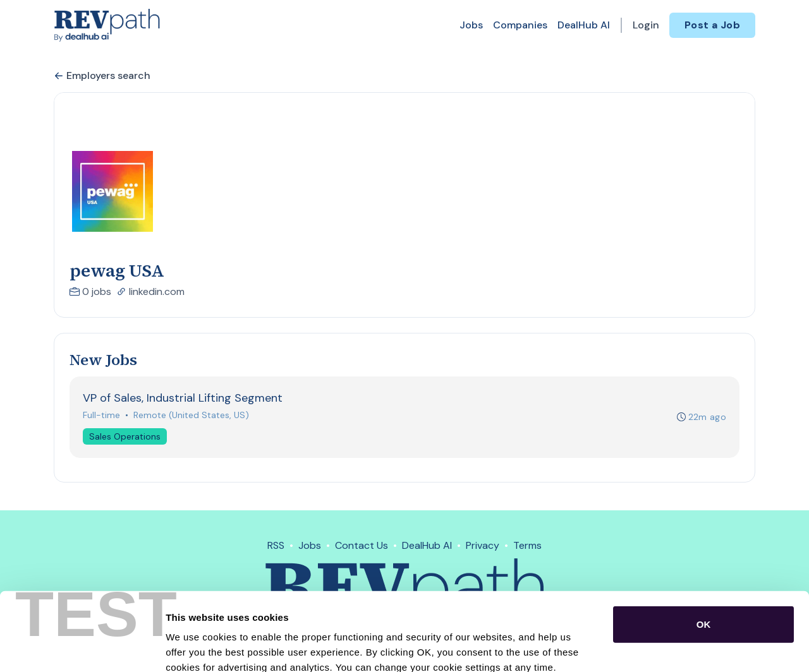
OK (704, 553)
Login (646, 25)
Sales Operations (125, 436)
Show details (663, 647)
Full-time (101, 415)
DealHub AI (584, 25)
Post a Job (712, 25)
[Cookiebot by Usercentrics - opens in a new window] (82, 647)
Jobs (471, 25)
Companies (520, 25)
